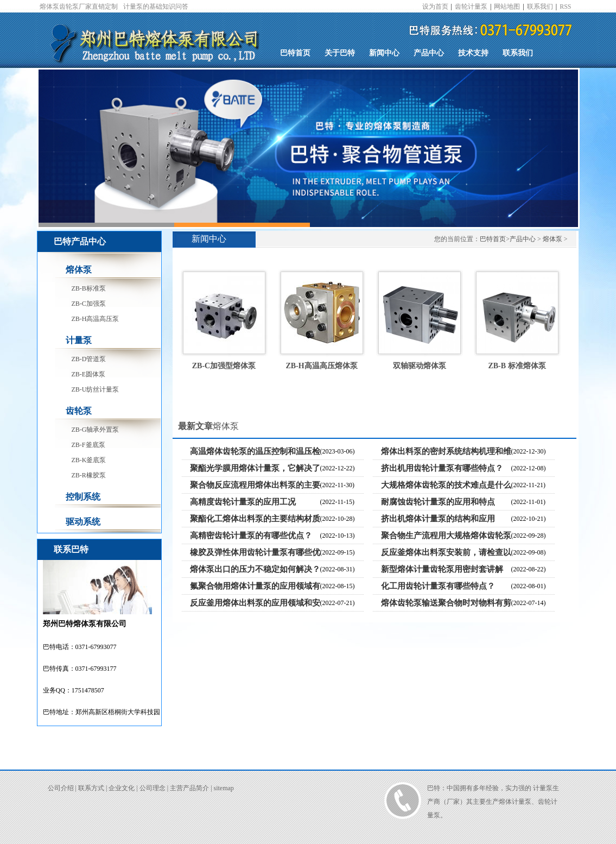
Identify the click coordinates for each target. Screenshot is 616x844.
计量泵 (79, 340)
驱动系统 (83, 522)
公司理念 (153, 788)
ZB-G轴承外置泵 (96, 430)
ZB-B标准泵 (89, 288)
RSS (565, 7)
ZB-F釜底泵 (88, 445)
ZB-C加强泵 (89, 304)
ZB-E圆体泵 (89, 374)
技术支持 (473, 53)
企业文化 (122, 788)
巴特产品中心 (80, 241)
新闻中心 (384, 53)
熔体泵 (79, 270)
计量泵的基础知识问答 (156, 7)
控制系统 (83, 497)
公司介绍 (61, 788)
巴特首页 (295, 53)
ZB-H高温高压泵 (96, 319)
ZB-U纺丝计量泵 (96, 389)
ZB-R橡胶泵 (89, 475)
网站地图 (507, 7)
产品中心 (429, 53)
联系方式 (91, 788)
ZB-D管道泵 (89, 359)
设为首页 (435, 7)
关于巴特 (340, 53)
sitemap (224, 788)
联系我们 (540, 7)
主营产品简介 (189, 788)
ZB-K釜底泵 (89, 460)
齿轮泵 (79, 411)
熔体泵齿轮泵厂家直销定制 (79, 7)
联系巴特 (71, 549)
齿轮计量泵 (471, 7)
